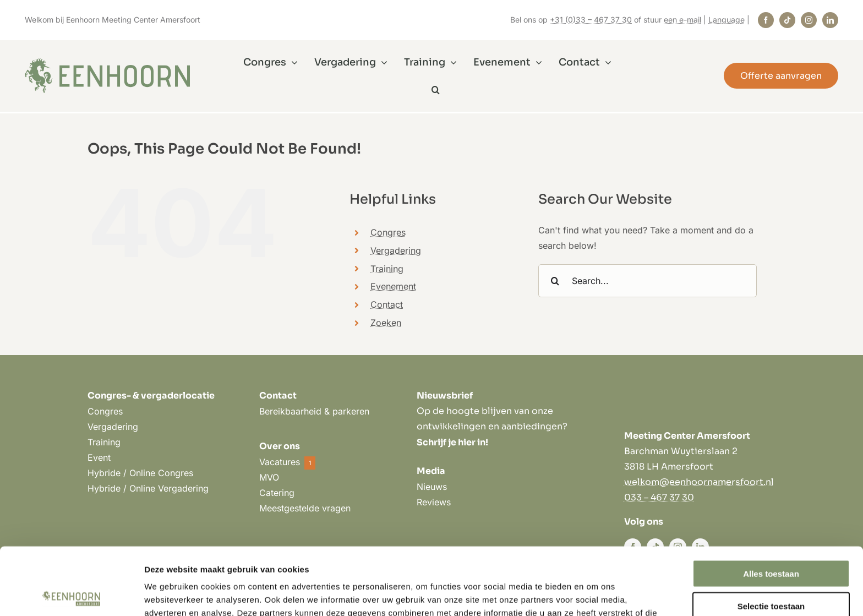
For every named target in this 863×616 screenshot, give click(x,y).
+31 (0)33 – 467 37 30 (591, 20)
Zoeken (386, 323)
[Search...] (648, 281)
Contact (387, 304)
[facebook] (766, 20)
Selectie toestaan (771, 539)
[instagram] (809, 20)
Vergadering (396, 250)
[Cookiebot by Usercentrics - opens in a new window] (71, 595)
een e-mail (682, 20)
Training (387, 269)
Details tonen (595, 594)
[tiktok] (787, 20)
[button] (436, 90)
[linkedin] (830, 20)
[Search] (555, 281)
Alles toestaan (771, 506)
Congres (388, 232)
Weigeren (771, 571)
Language (727, 20)
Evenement (393, 286)
